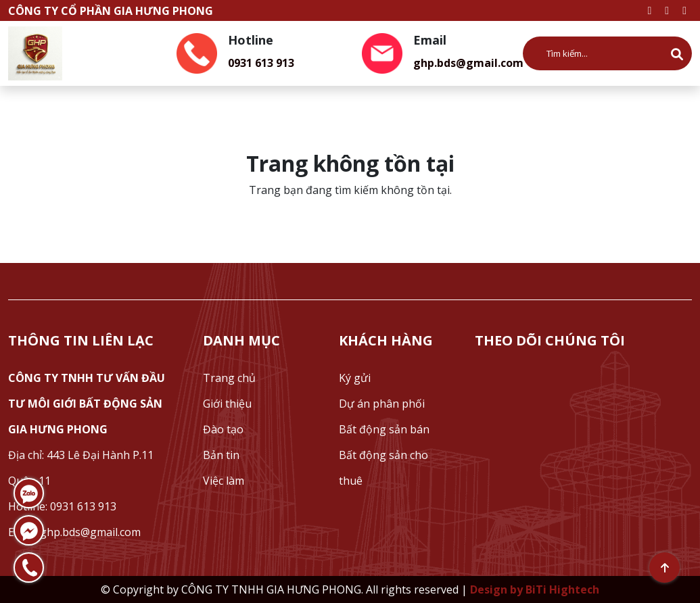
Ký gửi (355, 378)
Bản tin (221, 455)
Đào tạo (223, 429)
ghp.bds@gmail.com (468, 63)
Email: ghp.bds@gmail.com (74, 532)
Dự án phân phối (382, 404)
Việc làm (224, 481)
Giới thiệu (227, 404)
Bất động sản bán (384, 429)
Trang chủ (229, 378)
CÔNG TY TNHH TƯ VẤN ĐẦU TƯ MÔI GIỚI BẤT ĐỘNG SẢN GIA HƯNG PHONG (87, 404)
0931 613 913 (261, 63)
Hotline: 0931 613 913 (62, 506)
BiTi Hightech (562, 589)
